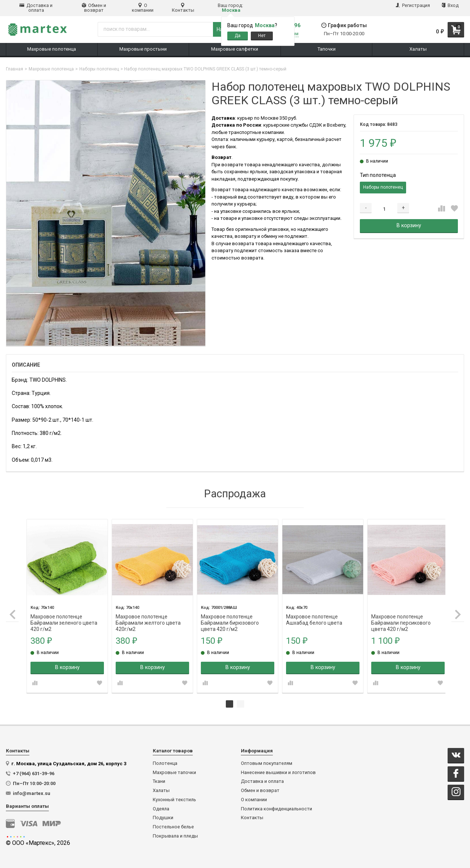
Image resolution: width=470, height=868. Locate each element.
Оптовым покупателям (267, 763)
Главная (15, 69)
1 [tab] (229, 703)
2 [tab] (241, 703)
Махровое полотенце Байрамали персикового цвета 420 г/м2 (398, 616)
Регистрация (413, 5)
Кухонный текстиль (174, 799)
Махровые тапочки (174, 772)
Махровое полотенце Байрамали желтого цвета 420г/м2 (147, 616)
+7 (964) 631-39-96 (34, 773)
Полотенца (165, 763)
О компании (143, 8)
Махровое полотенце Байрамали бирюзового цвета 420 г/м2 (228, 616)
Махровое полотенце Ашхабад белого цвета (312, 616)
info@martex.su (32, 793)
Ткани (159, 781)
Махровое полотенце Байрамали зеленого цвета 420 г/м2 (64, 616)
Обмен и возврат (94, 8)
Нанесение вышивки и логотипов (278, 772)
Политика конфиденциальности (276, 808)
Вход (450, 5)
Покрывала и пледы (175, 835)
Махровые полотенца (51, 69)
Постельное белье (173, 826)
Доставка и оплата (36, 8)
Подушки (163, 817)
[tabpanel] (67, 605)
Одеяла (161, 808)
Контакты (183, 8)
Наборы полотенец (99, 69)
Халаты (161, 790)
